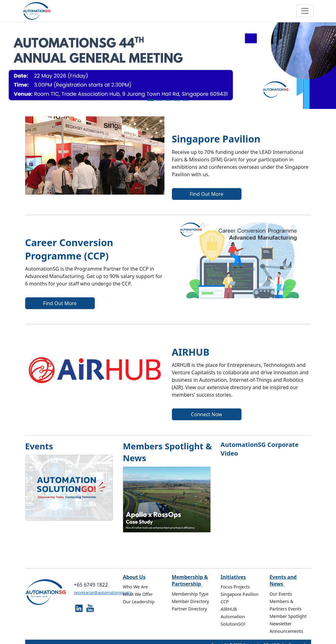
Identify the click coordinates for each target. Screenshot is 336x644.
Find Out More (206, 194)
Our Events (281, 594)
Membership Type (190, 594)
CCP (225, 602)
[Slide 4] (177, 100)
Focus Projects (235, 587)
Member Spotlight (288, 616)
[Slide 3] (168, 100)
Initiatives (233, 577)
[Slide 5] (186, 100)
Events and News (283, 580)
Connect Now (206, 414)
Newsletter (281, 624)
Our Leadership (139, 602)
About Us (134, 577)
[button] (25, 66)
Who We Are (135, 587)
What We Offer (138, 594)
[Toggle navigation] (305, 11)
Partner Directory (189, 609)
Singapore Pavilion (240, 594)
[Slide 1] (151, 100)
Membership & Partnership (190, 580)
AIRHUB (229, 609)
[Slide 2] (159, 100)
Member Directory (190, 601)
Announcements (286, 631)
